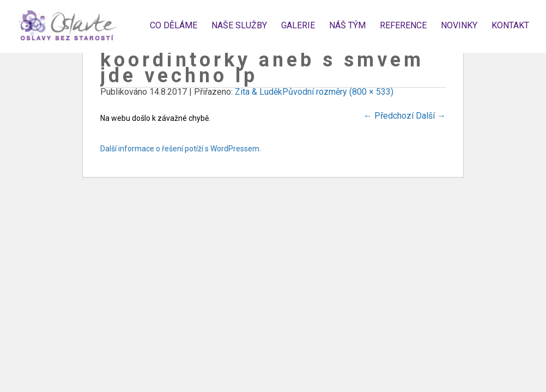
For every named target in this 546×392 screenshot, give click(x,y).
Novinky (459, 25)
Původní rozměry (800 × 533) (338, 92)
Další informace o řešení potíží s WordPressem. (181, 149)
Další (431, 116)
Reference (403, 25)
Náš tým (347, 25)
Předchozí (389, 116)
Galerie (298, 25)
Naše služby (239, 25)
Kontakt (510, 25)
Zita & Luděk (259, 92)
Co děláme (174, 25)
